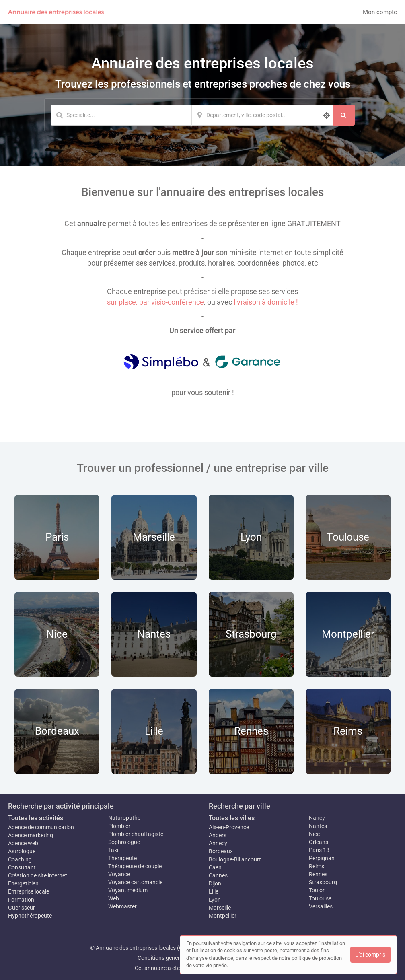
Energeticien (23, 883)
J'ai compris (370, 955)
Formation (21, 900)
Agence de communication (41, 827)
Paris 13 (319, 850)
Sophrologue (124, 842)
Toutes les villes (232, 818)
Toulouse (320, 898)
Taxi (113, 850)
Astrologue (22, 851)
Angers (218, 835)
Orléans (319, 842)
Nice (314, 834)
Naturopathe (124, 818)
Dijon (215, 883)
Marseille (220, 908)
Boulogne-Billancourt (235, 859)
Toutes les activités (36, 818)
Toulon (317, 890)
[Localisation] (262, 115)
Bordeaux (221, 851)
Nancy (317, 818)
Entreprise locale (29, 891)
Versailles (321, 906)
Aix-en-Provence (229, 827)
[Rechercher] (344, 115)
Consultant (22, 867)
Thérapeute (122, 858)
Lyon (215, 900)
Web (114, 898)
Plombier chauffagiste (136, 834)
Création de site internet (38, 875)
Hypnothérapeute (30, 916)
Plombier (119, 826)
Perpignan (322, 858)
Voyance (119, 874)
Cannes (218, 875)
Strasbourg (323, 882)
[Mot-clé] (121, 115)
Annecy (218, 843)
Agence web (23, 843)
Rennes (318, 874)
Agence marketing (31, 835)
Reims (317, 866)
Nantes (318, 826)
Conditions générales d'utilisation (179, 958)
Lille (214, 891)
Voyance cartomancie (135, 882)
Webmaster (122, 906)
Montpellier (223, 916)
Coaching (20, 859)
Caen (215, 867)
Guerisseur (22, 908)
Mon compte (380, 12)
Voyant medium (128, 890)
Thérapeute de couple (135, 866)
